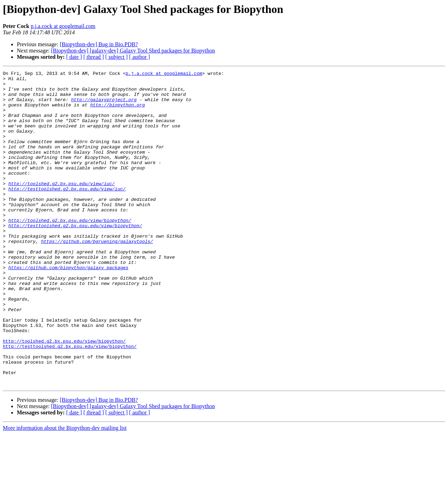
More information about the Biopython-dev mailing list (65, 491)
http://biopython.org (118, 112)
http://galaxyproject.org (104, 106)
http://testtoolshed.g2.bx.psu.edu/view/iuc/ (67, 213)
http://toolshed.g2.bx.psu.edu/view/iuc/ (62, 206)
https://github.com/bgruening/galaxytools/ (97, 276)
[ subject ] (117, 57)
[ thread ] (94, 57)
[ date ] (74, 57)
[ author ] (140, 57)
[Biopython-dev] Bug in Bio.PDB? (99, 44)
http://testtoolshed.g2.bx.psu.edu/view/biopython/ (75, 257)
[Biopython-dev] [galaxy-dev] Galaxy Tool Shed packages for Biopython (133, 51)
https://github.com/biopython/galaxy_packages (68, 307)
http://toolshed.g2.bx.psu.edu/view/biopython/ (70, 251)
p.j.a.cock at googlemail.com (63, 26)
